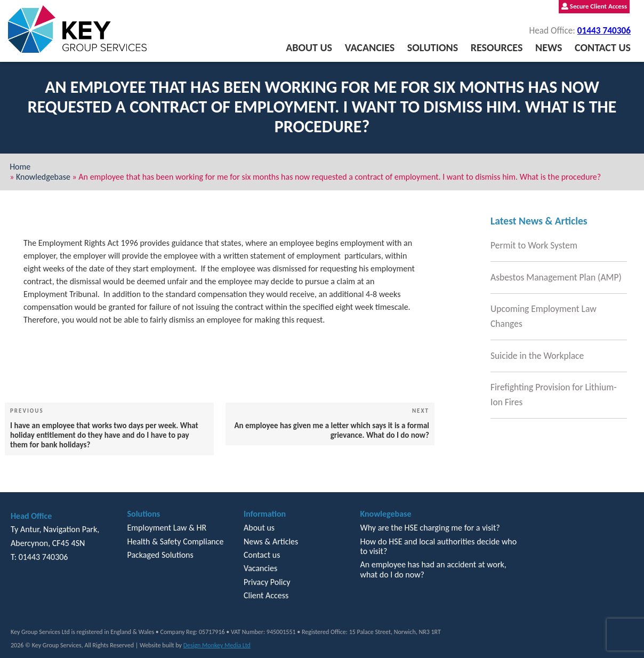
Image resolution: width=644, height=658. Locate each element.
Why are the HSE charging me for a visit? (430, 528)
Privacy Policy (267, 582)
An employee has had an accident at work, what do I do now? (433, 569)
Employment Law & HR (167, 528)
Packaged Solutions (160, 555)
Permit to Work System (534, 245)
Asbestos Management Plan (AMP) (556, 277)
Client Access (266, 595)
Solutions (433, 47)
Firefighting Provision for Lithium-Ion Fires (554, 395)
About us (309, 47)
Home (20, 167)
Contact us (603, 47)
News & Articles (271, 541)
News (549, 47)
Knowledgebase (43, 177)
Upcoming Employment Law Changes (544, 316)
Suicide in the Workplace (537, 356)
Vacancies (370, 47)
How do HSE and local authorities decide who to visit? (438, 546)
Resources (497, 47)
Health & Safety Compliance (175, 541)
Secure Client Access (594, 6)
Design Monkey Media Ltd (217, 645)
